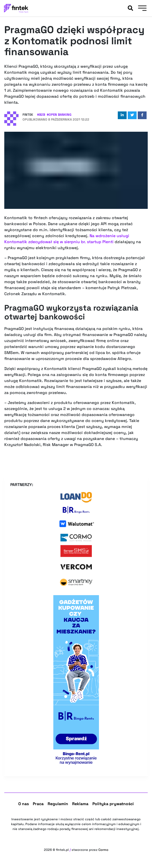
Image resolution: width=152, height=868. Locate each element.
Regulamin (58, 804)
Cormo (103, 850)
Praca (38, 804)
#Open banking (59, 115)
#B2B (41, 115)
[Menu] (142, 9)
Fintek (28, 115)
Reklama (80, 804)
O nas (24, 804)
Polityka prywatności (113, 804)
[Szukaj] (130, 8)
